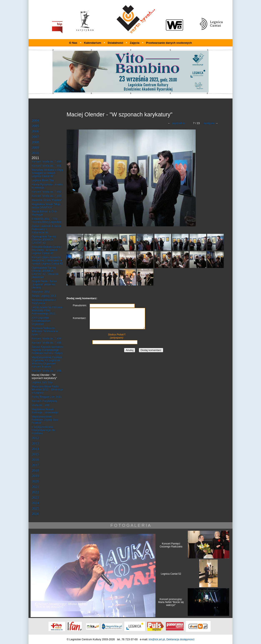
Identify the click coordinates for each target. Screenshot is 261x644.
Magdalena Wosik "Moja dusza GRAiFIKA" (46, 206)
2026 (35, 514)
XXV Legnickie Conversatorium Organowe (41, 321)
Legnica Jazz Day (42, 382)
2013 (35, 443)
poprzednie (178, 123)
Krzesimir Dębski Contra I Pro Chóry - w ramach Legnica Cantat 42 (47, 250)
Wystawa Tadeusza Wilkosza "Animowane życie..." (45, 331)
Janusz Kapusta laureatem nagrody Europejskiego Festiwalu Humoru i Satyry (47, 350)
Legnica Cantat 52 (171, 574)
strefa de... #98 (40, 405)
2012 (35, 438)
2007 (35, 137)
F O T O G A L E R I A (130, 525)
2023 (35, 497)
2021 (35, 487)
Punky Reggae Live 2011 (47, 397)
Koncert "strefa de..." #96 (46, 371)
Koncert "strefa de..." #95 (46, 343)
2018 (35, 470)
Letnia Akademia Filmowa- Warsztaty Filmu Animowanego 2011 (47, 310)
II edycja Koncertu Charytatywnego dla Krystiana (43, 430)
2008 (35, 142)
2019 (35, 476)
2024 (35, 503)
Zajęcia (135, 43)
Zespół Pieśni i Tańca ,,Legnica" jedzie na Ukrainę (44, 284)
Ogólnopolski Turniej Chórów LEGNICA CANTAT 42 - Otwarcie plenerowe (45, 272)
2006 (35, 131)
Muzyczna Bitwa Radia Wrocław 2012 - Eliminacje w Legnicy (47, 389)
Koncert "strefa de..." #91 (46, 166)
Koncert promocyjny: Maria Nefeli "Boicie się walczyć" (171, 602)
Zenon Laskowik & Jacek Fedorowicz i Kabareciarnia (46, 229)
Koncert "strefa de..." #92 (46, 192)
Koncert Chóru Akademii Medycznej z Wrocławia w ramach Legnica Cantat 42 (47, 260)
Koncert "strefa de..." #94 (46, 338)
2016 (35, 460)
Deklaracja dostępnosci (180, 639)
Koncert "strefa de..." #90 (46, 161)
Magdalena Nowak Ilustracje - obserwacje (45, 411)
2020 (35, 481)
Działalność (116, 43)
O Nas (73, 43)
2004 (35, 120)
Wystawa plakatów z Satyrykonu (44, 301)
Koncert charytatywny (44, 401)
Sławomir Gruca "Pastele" (47, 200)
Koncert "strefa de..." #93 (46, 196)
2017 (35, 465)
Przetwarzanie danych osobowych (169, 43)
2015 (35, 454)
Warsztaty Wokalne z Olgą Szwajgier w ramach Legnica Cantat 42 (47, 173)
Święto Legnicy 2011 (44, 296)
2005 (35, 126)
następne (209, 123)
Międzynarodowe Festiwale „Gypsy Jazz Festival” (45, 420)
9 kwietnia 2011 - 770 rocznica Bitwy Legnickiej (46, 220)
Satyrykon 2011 (41, 292)
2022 (35, 492)
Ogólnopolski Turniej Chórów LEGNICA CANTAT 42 (44, 240)
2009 (35, 147)
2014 (35, 449)
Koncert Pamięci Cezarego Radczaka (171, 545)
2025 (35, 508)
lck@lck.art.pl (157, 639)
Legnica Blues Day (43, 180)
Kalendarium (93, 43)
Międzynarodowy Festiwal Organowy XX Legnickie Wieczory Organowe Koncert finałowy (47, 362)
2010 (35, 153)
